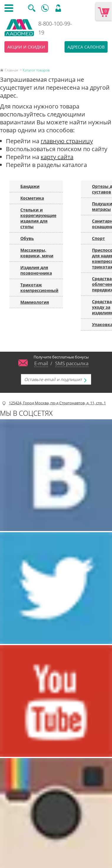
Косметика (32, 198)
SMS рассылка (72, 363)
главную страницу (67, 141)
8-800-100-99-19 (55, 28)
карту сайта (57, 157)
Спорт (98, 238)
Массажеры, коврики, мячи (37, 253)
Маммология (35, 302)
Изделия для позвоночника (36, 270)
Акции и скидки (26, 47)
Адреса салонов (86, 47)
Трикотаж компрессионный (39, 288)
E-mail (41, 363)
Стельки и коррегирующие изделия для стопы (38, 218)
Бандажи (30, 186)
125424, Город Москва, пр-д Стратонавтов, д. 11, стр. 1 (57, 403)
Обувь (27, 238)
